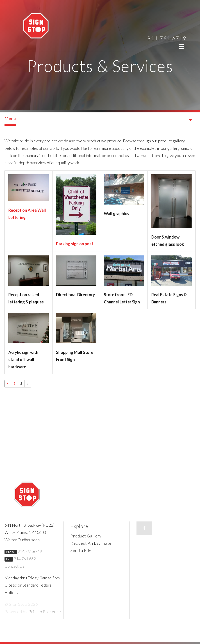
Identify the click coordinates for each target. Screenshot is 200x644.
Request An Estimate (91, 543)
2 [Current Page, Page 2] (21, 383)
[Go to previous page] (8, 384)
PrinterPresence (45, 612)
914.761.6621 (26, 559)
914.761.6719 (167, 38)
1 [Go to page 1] (15, 383)
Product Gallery (86, 536)
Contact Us (14, 566)
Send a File (81, 550)
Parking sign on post (75, 244)
